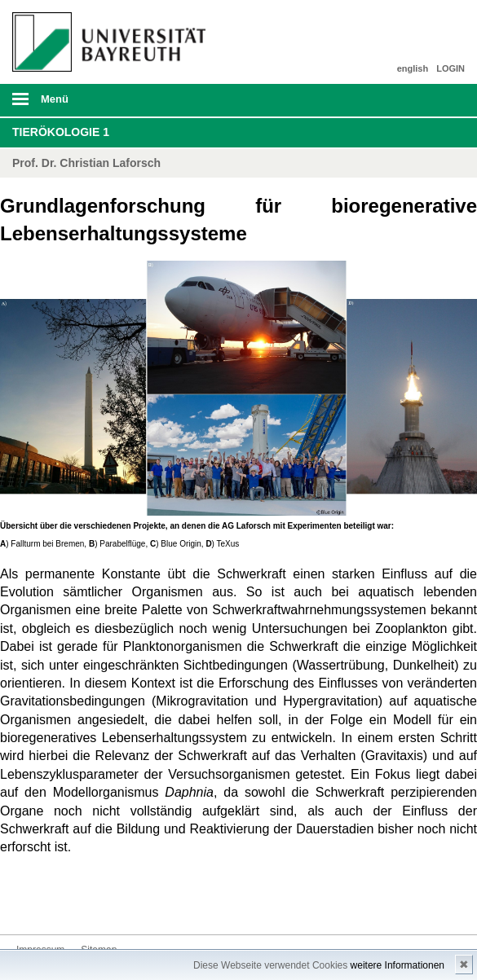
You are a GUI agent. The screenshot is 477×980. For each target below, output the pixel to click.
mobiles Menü (105, 104)
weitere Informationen (397, 965)
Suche (421, 100)
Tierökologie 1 (61, 132)
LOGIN (450, 68)
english (413, 68)
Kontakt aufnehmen (29, 904)
